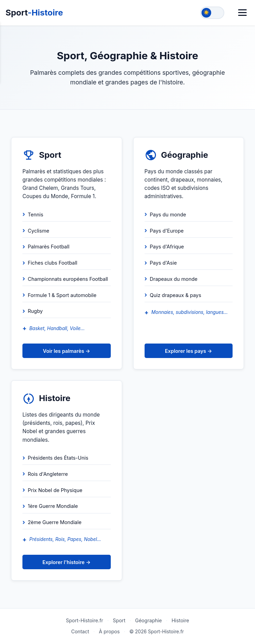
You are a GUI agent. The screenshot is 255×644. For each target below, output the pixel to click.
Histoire (180, 620)
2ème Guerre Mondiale (55, 522)
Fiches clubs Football (53, 263)
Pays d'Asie (163, 263)
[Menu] (242, 13)
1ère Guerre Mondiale (53, 506)
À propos (109, 631)
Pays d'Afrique (167, 247)
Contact (80, 631)
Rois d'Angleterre (48, 474)
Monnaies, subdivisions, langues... (189, 312)
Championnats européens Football (68, 279)
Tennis (36, 214)
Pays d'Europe (167, 231)
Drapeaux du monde (174, 279)
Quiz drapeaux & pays (175, 295)
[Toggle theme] (212, 13)
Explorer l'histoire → (66, 562)
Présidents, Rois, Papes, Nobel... (65, 539)
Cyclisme (39, 231)
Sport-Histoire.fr (85, 620)
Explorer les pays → (188, 351)
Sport (34, 13)
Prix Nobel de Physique (55, 490)
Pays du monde (168, 214)
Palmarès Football (49, 247)
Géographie (148, 620)
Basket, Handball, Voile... (57, 328)
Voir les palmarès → (66, 351)
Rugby (35, 311)
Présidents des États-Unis (58, 458)
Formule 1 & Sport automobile (62, 295)
